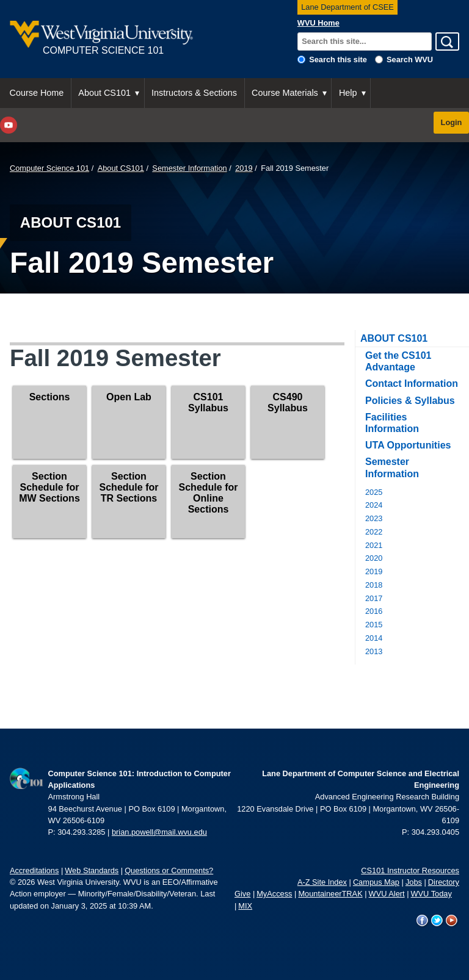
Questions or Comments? (169, 870)
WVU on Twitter (437, 921)
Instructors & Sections (194, 93)
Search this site (338, 59)
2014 (374, 638)
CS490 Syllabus (288, 402)
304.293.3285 (81, 832)
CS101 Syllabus (208, 402)
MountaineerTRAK (330, 894)
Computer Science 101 (49, 168)
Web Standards (92, 870)
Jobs (414, 882)
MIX (245, 906)
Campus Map (376, 882)
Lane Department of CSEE (347, 7)
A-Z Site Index (322, 882)
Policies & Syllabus (410, 401)
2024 (374, 505)
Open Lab (129, 397)
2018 (374, 585)
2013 (374, 651)
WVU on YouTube (452, 921)
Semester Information (189, 168)
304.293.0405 (435, 832)
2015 (374, 625)
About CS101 (104, 93)
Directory (444, 882)
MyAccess (274, 894)
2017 (374, 598)
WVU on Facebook (423, 921)
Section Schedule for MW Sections (49, 487)
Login (452, 122)
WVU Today (431, 894)
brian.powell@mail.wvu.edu (159, 832)
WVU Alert (387, 894)
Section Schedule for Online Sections (209, 493)
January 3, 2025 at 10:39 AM (101, 906)
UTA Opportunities (408, 445)
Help (348, 93)
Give (242, 894)
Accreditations (34, 870)
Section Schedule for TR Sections (129, 487)
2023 (374, 518)
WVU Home (318, 23)
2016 (374, 611)
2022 (374, 532)
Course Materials (285, 93)
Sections (50, 397)
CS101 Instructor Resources (410, 870)
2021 (374, 545)
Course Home (37, 93)
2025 (374, 492)
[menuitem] (37, 93)
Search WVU (410, 59)
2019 (244, 168)
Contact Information (412, 384)
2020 (374, 558)
